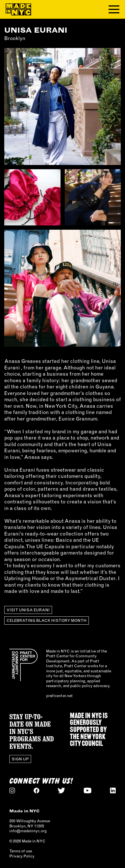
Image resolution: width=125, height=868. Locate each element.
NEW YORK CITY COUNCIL (88, 741)
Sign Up (20, 759)
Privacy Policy (22, 856)
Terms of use (21, 851)
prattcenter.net (59, 696)
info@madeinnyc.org (28, 831)
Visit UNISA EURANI (28, 610)
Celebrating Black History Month (47, 620)
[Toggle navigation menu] (114, 9)
